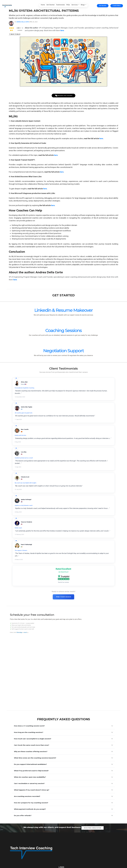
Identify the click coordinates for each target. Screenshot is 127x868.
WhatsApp (17, 606)
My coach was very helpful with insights (38, 479)
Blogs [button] (83, 5)
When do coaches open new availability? (30, 730)
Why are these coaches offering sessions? (31, 697)
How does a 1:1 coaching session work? (29, 664)
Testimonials (60, 5)
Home (43, 5)
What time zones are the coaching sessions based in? (35, 705)
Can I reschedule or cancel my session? (29, 738)
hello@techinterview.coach (95, 852)
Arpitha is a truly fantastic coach (76, 479)
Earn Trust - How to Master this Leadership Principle (105, 819)
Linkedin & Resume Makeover (21, 366)
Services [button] (75, 5)
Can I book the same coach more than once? (32, 688)
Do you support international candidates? (30, 713)
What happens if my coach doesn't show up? (32, 746)
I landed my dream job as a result (76, 449)
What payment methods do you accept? (30, 771)
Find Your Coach (64, 557)
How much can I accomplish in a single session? (33, 680)
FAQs (68, 5)
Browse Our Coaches (64, 88)
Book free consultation (93, 797)
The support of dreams (73, 506)
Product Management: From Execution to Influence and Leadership (105, 826)
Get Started (50, 5)
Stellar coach (30, 506)
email (23, 606)
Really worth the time (33, 449)
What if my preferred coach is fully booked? (31, 721)
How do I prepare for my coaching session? (31, 762)
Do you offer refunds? (23, 779)
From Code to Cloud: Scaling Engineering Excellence (102, 834)
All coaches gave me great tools (76, 419)
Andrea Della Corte (41, 28)
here (51, 149)
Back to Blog (33, 43)
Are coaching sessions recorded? (27, 754)
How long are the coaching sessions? (29, 672)
